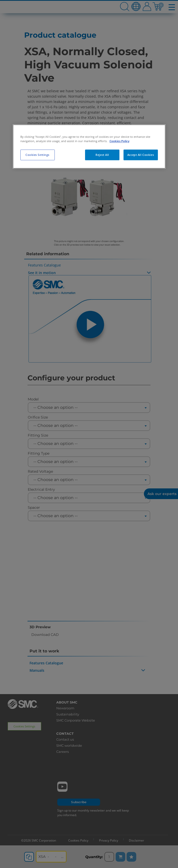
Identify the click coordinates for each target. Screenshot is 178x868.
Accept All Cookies (141, 155)
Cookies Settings (37, 155)
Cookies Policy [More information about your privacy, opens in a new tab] (119, 141)
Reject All (102, 155)
